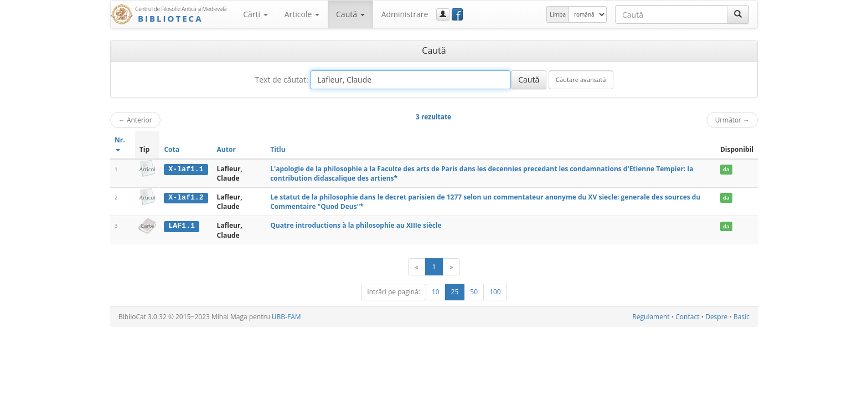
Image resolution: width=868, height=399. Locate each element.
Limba (558, 14)
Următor (732, 120)
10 (436, 292)
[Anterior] (417, 267)
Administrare (405, 14)
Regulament (651, 317)
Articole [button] (302, 14)
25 (455, 292)
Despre (716, 317)
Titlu (278, 149)
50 (474, 292)
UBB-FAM (286, 317)
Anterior (135, 120)
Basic (742, 317)
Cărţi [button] (255, 14)
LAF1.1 (181, 226)
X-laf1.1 (186, 169)
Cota (172, 149)
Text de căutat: (281, 80)
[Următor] (451, 267)
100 (495, 292)
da (726, 169)
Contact (687, 317)
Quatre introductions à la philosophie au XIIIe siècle (356, 225)
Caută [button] (350, 14)
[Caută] (738, 14)
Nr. (120, 143)
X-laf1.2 (186, 197)
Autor (226, 149)
